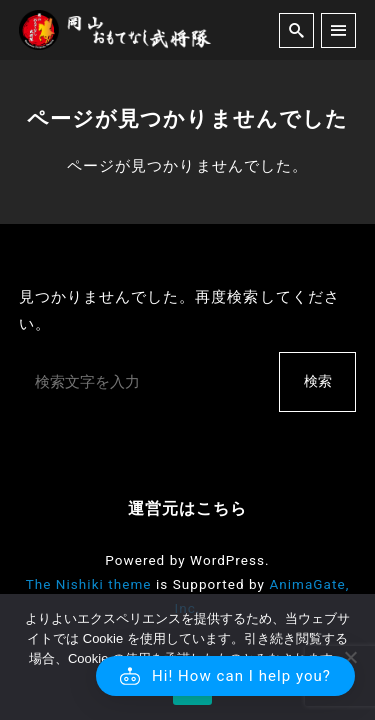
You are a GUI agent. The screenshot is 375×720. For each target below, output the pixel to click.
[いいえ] (350, 657)
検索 (318, 381)
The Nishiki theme (89, 584)
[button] (225, 676)
